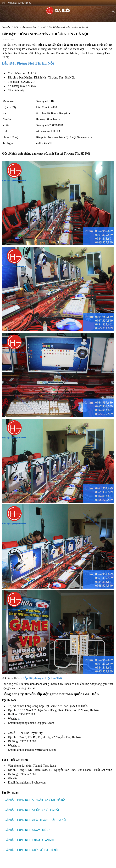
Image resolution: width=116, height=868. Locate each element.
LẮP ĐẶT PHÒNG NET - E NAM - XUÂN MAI (29, 840)
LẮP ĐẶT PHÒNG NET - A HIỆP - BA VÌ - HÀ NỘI (32, 810)
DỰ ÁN (17, 27)
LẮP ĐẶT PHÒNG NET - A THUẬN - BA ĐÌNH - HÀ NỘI (35, 800)
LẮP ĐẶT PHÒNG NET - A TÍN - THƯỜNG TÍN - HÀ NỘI (68, 27)
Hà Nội (43, 27)
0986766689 (24, 3)
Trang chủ (6, 27)
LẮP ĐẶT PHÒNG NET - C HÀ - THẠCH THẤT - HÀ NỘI (35, 820)
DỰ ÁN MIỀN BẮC (29, 27)
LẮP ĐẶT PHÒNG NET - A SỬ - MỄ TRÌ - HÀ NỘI (32, 850)
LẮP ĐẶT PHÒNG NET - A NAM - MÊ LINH (29, 830)
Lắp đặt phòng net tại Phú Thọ (42, 678)
